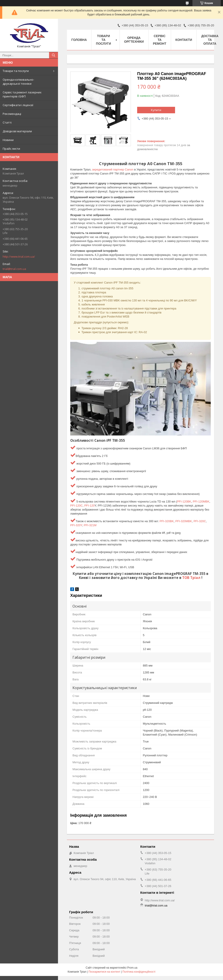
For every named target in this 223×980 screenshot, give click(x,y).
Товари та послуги (16, 71)
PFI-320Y (76, 525)
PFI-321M (90, 525)
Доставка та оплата (210, 40)
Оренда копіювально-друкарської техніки (18, 82)
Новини (8, 140)
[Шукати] (54, 55)
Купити (156, 110)
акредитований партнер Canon (113, 169)
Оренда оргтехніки (134, 40)
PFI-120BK (184, 502)
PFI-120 (89, 506)
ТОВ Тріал (192, 578)
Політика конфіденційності (139, 972)
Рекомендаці (12, 114)
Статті (7, 122)
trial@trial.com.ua (14, 269)
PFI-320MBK (184, 521)
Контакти (184, 40)
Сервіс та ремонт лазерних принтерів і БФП (22, 94)
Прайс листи (11, 149)
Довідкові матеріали (17, 131)
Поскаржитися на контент (104, 972)
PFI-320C (200, 521)
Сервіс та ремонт (160, 40)
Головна (79, 40)
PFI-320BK (167, 521)
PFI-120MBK (201, 502)
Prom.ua (132, 968)
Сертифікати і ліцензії (18, 105)
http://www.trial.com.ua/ (19, 257)
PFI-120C (76, 506)
